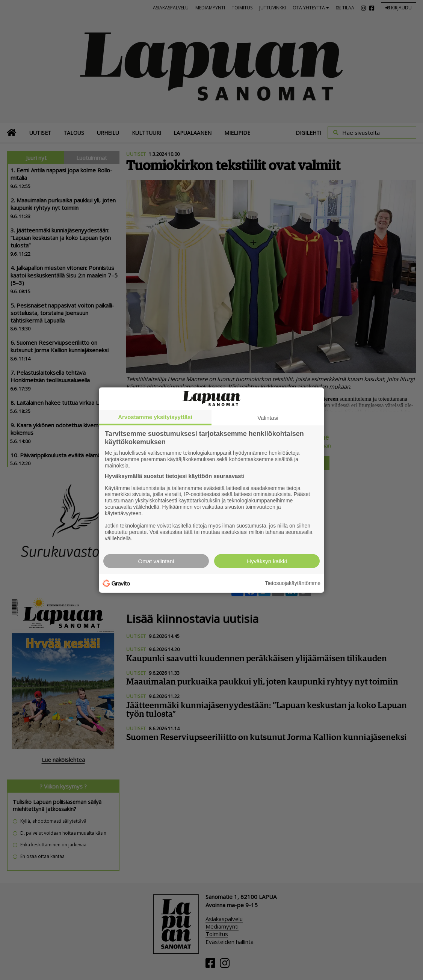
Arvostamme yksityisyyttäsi (155, 417)
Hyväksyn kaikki (267, 561)
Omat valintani (156, 561)
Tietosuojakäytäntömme (293, 583)
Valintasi (268, 418)
